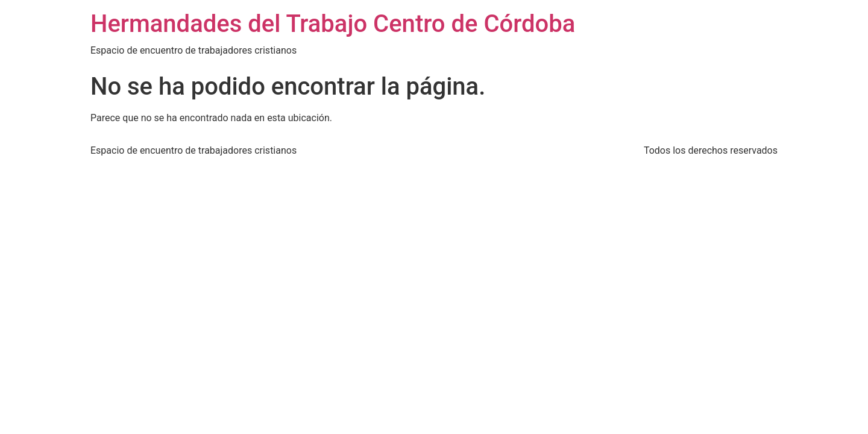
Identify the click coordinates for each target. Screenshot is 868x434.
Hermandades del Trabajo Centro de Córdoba (333, 24)
